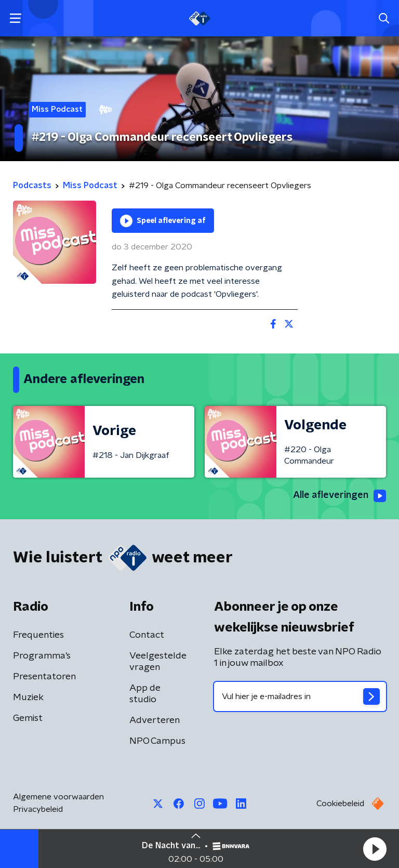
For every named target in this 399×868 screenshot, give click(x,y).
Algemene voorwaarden (58, 797)
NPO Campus (157, 741)
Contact (147, 635)
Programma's (42, 656)
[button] (375, 849)
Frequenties (38, 635)
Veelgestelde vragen (158, 662)
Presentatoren (44, 677)
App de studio (145, 694)
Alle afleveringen (340, 496)
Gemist (28, 718)
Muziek (28, 698)
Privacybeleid (38, 809)
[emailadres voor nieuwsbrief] (300, 696)
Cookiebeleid (340, 804)
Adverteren (155, 720)
